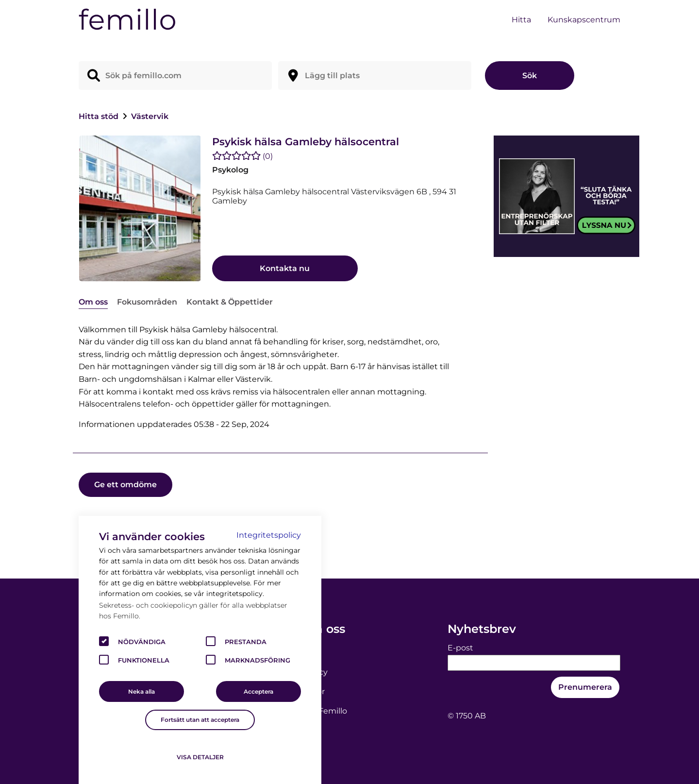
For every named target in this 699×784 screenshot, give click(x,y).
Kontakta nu (285, 268)
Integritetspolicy (269, 535)
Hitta (521, 20)
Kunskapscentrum (584, 20)
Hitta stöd (100, 116)
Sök (530, 76)
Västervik (150, 116)
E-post (460, 648)
